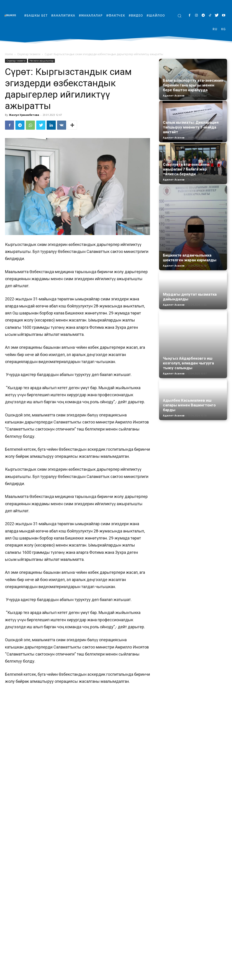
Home (9, 54)
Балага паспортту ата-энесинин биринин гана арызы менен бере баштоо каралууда (193, 85)
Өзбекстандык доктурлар (72, 890)
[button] (179, 16)
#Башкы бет (118, 976)
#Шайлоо (211, 976)
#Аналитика (139, 976)
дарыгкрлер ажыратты (36, 890)
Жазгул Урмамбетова (24, 115)
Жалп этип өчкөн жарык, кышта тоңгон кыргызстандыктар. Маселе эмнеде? (119, 948)
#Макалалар (160, 976)
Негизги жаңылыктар (41, 61)
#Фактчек (179, 976)
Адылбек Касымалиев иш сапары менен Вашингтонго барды (189, 384)
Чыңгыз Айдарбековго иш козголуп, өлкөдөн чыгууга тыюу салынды (188, 341)
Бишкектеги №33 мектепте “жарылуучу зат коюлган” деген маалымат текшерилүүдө (38, 948)
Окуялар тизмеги (29, 54)
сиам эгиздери (104, 890)
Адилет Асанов (174, 95)
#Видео (195, 976)
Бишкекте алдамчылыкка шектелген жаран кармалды (190, 258)
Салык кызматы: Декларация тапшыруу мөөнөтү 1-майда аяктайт (191, 127)
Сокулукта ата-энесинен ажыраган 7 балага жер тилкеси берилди (186, 169)
